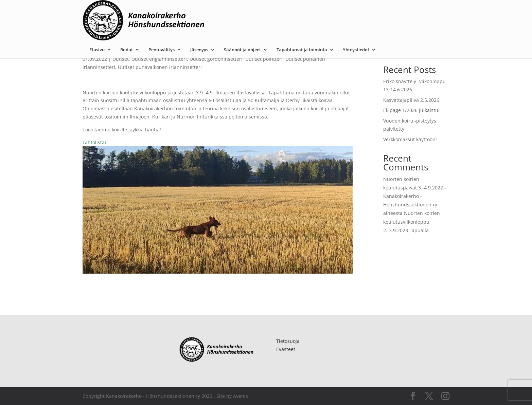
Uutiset (121, 59)
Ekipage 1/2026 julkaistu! (411, 110)
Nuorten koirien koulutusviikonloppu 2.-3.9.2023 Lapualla (412, 222)
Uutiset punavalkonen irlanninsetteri (160, 67)
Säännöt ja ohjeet (310, 11)
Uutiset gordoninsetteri (216, 59)
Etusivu (165, 11)
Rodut (194, 11)
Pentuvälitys (229, 11)
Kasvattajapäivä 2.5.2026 (411, 100)
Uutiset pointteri (264, 59)
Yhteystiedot (424, 11)
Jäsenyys (267, 11)
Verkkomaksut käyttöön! (410, 139)
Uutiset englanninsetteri (159, 59)
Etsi (442, 48)
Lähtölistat (94, 142)
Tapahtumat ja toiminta (370, 11)
